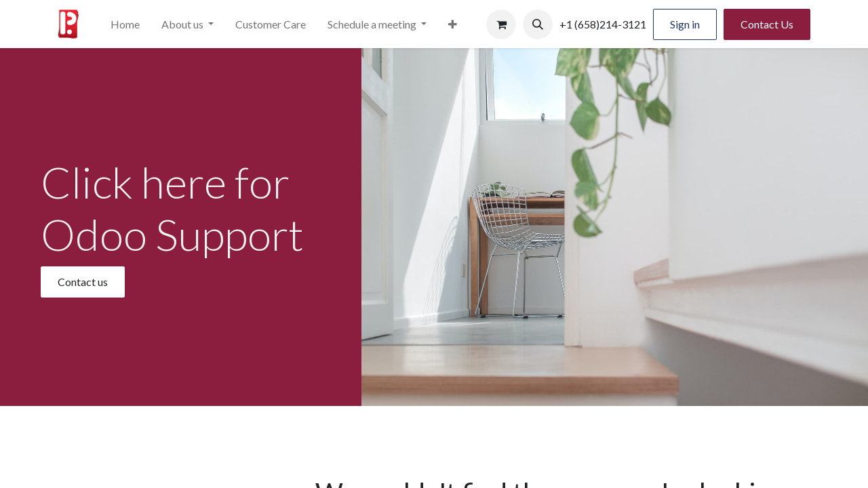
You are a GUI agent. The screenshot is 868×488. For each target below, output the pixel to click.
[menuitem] (125, 24)
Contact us (83, 282)
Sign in (685, 24)
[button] (538, 24)
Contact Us (767, 24)
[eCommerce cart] (501, 24)
